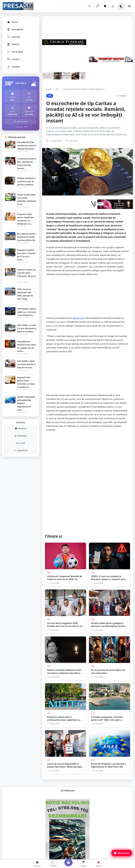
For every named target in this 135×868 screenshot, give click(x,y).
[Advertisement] (88, 302)
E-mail (21, 443)
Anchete (14, 37)
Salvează (121, 96)
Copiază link (21, 450)
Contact (13, 59)
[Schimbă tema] (121, 6)
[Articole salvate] (105, 6)
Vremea (13, 67)
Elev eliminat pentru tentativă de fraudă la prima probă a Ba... (27, 237)
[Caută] (89, 6)
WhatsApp (21, 436)
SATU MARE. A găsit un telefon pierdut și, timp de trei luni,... (27, 364)
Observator (79, 322)
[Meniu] (129, 6)
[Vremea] (113, 6)
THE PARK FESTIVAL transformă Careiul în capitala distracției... (27, 146)
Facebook (21, 428)
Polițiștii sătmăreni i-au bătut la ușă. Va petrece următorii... (26, 181)
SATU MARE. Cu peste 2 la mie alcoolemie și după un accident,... (27, 328)
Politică (13, 44)
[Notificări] (97, 6)
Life (57, 89)
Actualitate (15, 29)
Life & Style (15, 52)
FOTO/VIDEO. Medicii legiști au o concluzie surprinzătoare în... (27, 312)
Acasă (12, 22)
